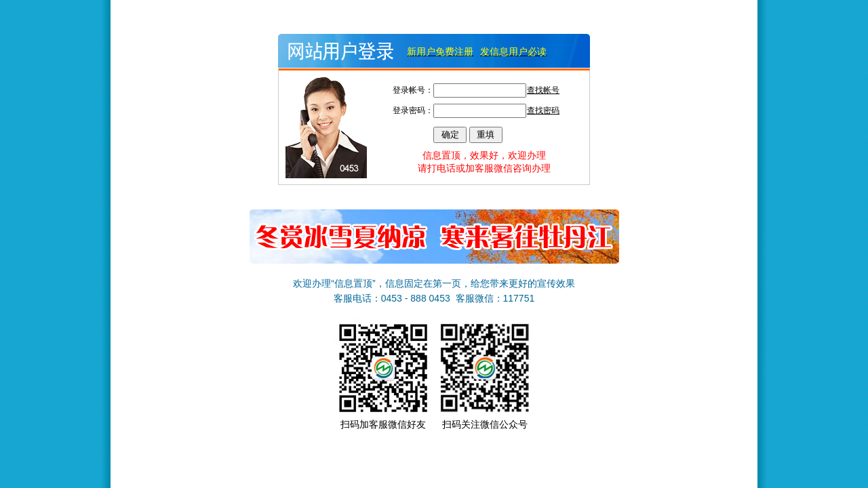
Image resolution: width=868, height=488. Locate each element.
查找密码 (543, 110)
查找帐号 (543, 90)
